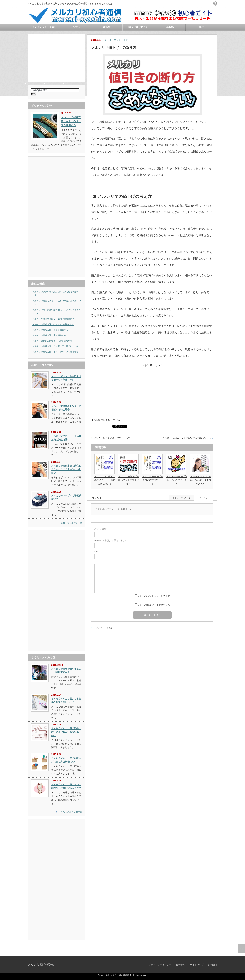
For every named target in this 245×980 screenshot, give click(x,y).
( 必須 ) (101, 529)
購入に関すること (138, 27)
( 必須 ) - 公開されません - (111, 540)
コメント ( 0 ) (204, 498)
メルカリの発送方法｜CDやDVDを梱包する (53, 324)
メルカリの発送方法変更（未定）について (52, 341)
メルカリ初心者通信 (41, 965)
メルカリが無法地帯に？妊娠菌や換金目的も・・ (56, 319)
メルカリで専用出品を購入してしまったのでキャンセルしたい (66, 469)
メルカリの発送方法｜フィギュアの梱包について (56, 346)
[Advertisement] (56, 58)
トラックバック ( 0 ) (181, 498)
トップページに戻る (103, 628)
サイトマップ (197, 965)
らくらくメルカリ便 (43, 27)
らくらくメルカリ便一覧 (70, 812)
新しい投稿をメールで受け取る (154, 605)
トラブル (75, 27)
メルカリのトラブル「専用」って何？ (113, 438)
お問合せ (213, 965)
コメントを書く (122, 40)
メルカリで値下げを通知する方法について (153, 480)
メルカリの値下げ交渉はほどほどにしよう (176, 480)
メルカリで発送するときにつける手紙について (187, 438)
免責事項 (181, 965)
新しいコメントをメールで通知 (154, 596)
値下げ (107, 27)
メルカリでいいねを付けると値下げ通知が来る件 (200, 480)
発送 (202, 27)
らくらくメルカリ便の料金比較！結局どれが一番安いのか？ (66, 732)
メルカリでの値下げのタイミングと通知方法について (105, 480)
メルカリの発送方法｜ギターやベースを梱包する (56, 352)
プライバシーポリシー (160, 965)
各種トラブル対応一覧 (71, 523)
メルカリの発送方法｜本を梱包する (49, 335)
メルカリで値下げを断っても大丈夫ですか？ (129, 480)
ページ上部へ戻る (242, 948)
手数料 (170, 27)
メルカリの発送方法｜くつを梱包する (50, 330)
